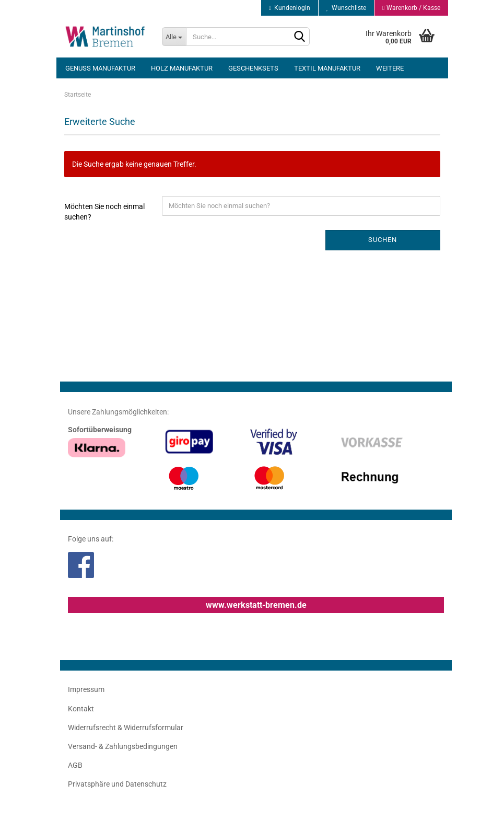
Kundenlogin (290, 8)
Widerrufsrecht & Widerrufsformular (126, 728)
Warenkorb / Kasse (411, 8)
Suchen (383, 240)
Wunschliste (346, 8)
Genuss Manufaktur (100, 68)
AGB (75, 765)
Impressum (86, 689)
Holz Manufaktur (182, 68)
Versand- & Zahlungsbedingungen (123, 746)
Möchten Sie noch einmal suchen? (104, 212)
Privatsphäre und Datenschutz (117, 784)
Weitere (390, 68)
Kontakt (81, 709)
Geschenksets (253, 68)
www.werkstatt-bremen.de (256, 605)
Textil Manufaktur (327, 68)
